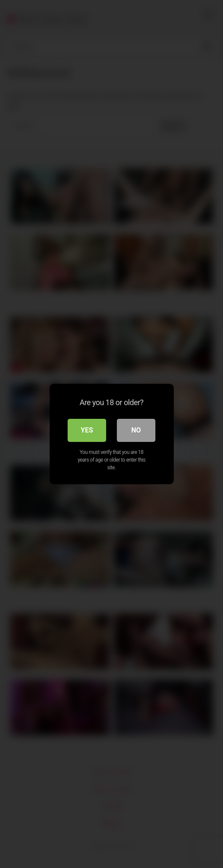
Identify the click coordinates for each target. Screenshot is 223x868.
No (136, 430)
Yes (87, 430)
